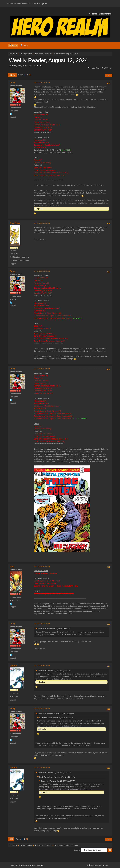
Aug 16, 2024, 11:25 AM (42, 83)
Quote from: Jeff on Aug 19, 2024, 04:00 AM (54, 629)
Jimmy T (14, 666)
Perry (13, 83)
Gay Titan (15, 223)
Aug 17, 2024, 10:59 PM (42, 369)
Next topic (107, 68)
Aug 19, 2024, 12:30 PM (42, 624)
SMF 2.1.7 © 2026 (17, 865)
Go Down (12, 75)
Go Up (11, 839)
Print (109, 75)
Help (87, 865)
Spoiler (40, 209)
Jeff (12, 567)
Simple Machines (30, 865)
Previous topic (94, 68)
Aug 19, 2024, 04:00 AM (42, 566)
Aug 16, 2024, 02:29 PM (42, 223)
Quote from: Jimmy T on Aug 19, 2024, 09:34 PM (56, 714)
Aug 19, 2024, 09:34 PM (42, 666)
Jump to (77, 850)
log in (36, 4)
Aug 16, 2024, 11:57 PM (42, 271)
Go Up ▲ (106, 865)
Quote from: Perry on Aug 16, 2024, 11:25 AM (54, 671)
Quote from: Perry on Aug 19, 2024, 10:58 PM (54, 773)
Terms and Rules (96, 865)
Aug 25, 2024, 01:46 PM (42, 768)
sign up (44, 4)
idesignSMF (41, 865)
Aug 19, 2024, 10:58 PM (42, 708)
